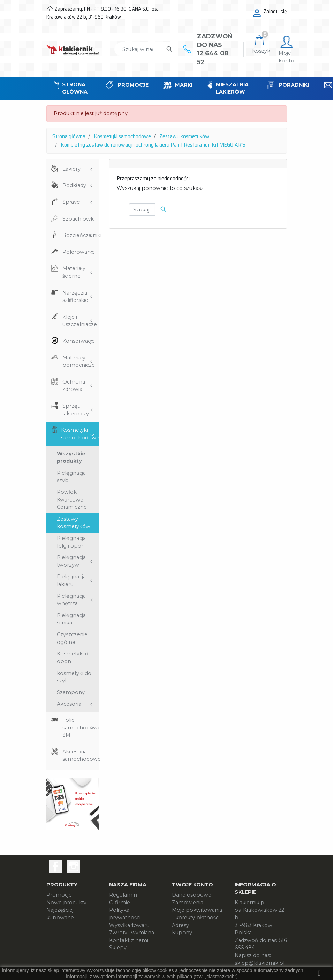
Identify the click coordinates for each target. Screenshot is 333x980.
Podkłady (74, 185)
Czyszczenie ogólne (72, 638)
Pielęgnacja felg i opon (71, 542)
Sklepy (118, 948)
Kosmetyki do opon (74, 658)
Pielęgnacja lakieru (71, 580)
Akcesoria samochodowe (81, 756)
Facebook (55, 867)
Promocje (59, 895)
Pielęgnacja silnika (71, 619)
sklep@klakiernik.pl (260, 963)
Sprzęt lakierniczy (76, 410)
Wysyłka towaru (129, 925)
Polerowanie (79, 252)
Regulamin (123, 895)
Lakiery (71, 169)
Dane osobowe (192, 895)
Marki (53, 925)
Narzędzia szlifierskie (75, 297)
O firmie (120, 903)
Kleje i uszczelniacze (80, 321)
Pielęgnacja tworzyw (71, 561)
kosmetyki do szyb (74, 677)
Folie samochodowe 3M (81, 727)
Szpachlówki (79, 219)
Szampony (71, 692)
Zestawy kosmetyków (74, 523)
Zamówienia (188, 903)
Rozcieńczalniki (81, 235)
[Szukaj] (138, 49)
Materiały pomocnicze (79, 362)
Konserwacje (79, 341)
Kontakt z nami (129, 940)
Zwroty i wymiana (132, 933)
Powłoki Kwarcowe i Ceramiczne (72, 500)
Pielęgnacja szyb (71, 477)
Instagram (74, 867)
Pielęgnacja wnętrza (71, 600)
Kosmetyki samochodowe (80, 434)
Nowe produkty (66, 903)
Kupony (182, 933)
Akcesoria (69, 704)
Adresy (180, 925)
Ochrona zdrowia (74, 386)
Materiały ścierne (74, 272)
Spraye (71, 202)
